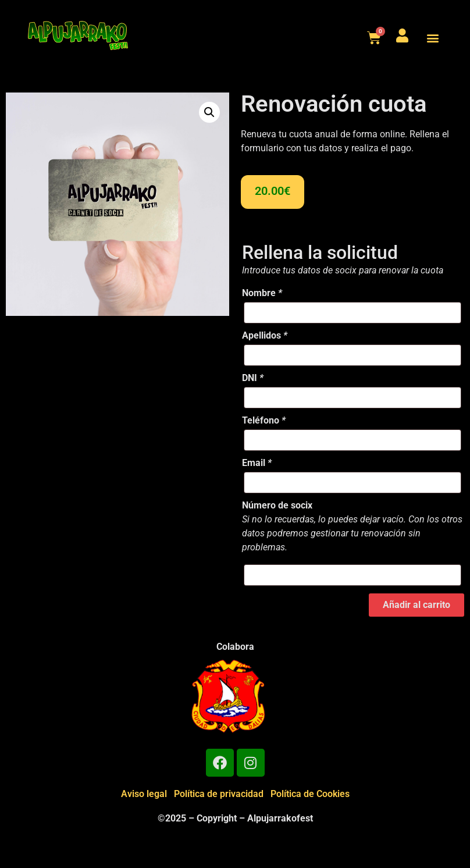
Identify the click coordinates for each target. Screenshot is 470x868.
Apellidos (265, 336)
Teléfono (264, 421)
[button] (432, 38)
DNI (253, 378)
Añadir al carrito (416, 605)
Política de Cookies (310, 794)
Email (257, 463)
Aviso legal (144, 794)
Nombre (262, 293)
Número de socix (277, 506)
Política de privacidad (219, 794)
